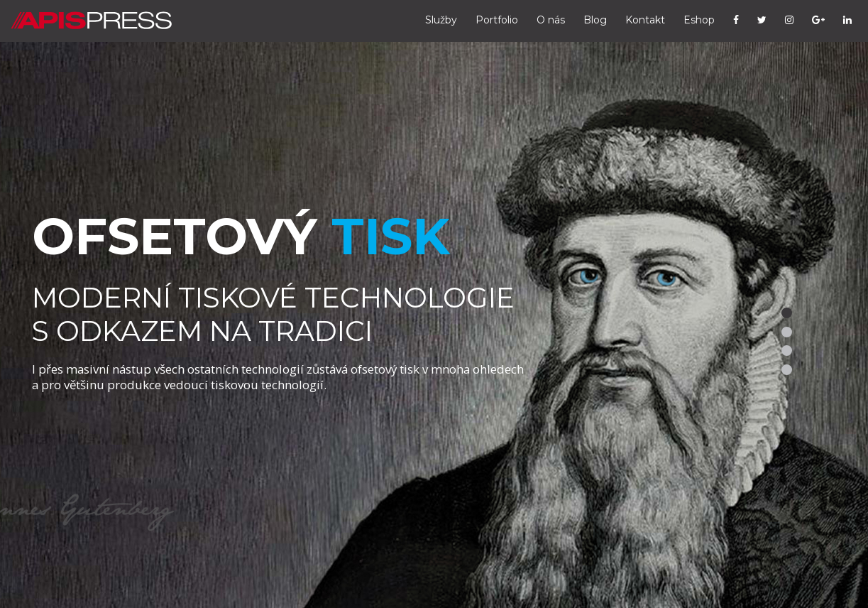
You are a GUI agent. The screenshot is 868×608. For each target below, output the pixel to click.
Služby (441, 20)
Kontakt (645, 20)
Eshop (699, 20)
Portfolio (497, 20)
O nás (551, 20)
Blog (595, 20)
